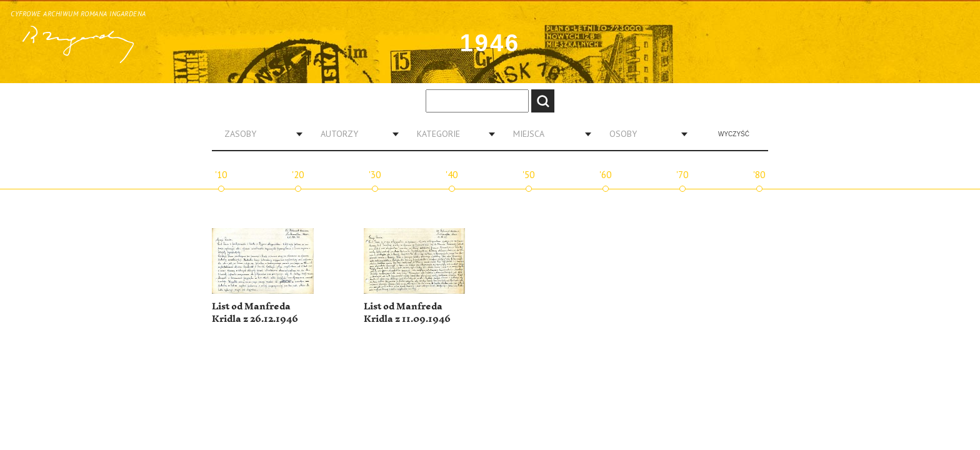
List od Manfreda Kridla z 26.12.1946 (255, 313)
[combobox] (259, 134)
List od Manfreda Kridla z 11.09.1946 (407, 313)
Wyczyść (734, 134)
